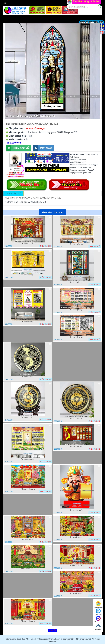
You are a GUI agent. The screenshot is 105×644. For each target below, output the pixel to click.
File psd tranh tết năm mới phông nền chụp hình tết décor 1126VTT (77, 565)
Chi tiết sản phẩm (13, 194)
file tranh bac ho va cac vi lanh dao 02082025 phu (77, 446)
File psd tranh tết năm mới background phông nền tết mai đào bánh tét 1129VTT (28, 539)
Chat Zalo (98, 612)
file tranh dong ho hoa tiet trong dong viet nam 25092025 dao (77, 418)
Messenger (98, 619)
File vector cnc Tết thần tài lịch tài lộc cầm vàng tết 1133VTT (77, 510)
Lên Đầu (98, 627)
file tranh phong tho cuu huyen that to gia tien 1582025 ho (28, 275)
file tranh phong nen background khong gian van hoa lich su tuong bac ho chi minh (77, 310)
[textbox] (84, 7)
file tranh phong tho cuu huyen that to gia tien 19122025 (77, 244)
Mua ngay (43, 148)
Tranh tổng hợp (35, 128)
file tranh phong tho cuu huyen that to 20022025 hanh (77, 282)
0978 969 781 (98, 605)
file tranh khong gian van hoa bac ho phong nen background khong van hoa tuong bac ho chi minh (28, 321)
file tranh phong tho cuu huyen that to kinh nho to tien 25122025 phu (28, 243)
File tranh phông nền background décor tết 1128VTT (77, 537)
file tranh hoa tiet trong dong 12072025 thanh (28, 377)
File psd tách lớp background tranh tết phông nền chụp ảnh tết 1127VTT (28, 569)
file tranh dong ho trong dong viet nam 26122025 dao (28, 417)
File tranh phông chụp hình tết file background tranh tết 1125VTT (77, 593)
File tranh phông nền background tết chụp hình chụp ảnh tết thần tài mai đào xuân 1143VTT (28, 489)
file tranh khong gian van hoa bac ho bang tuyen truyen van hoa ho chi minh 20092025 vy (28, 459)
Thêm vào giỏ (18, 148)
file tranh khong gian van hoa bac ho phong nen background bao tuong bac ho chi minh (77, 337)
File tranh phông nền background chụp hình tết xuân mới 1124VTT (28, 621)
